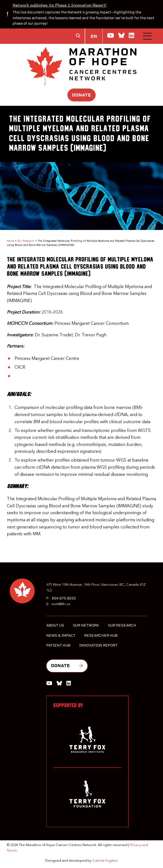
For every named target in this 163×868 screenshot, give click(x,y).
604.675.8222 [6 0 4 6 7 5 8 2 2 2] (64, 598)
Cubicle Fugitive (105, 861)
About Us (55, 625)
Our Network (86, 625)
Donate (82, 95)
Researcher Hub (101, 635)
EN (94, 36)
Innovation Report (98, 645)
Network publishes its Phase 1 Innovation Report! (60, 5)
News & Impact (61, 635)
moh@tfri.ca (61, 604)
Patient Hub (58, 645)
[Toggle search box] (78, 36)
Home (10, 241)
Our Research (26, 241)
